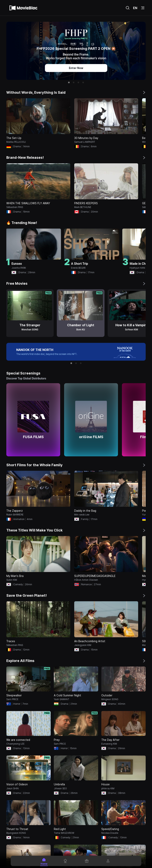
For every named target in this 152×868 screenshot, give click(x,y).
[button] (69, 82)
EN (135, 8)
